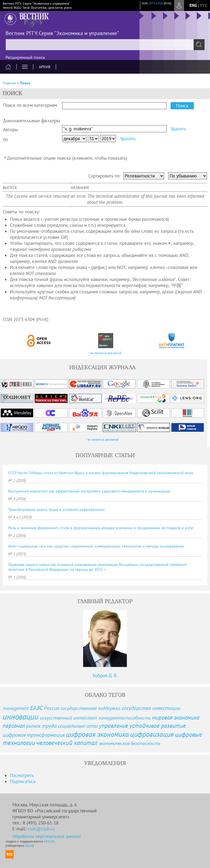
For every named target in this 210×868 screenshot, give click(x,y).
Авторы (10, 130)
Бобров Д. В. (105, 675)
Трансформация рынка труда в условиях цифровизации (56, 509)
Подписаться (23, 781)
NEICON (49, 841)
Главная (9, 83)
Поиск (25, 83)
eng (193, 5)
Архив (45, 67)
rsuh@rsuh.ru (41, 829)
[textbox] (105, 45)
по (5, 139)
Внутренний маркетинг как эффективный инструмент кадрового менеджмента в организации (89, 491)
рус (204, 5)
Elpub (29, 845)
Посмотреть (22, 775)
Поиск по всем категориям (30, 105)
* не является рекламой (105, 353)
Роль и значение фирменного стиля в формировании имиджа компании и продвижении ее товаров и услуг (101, 528)
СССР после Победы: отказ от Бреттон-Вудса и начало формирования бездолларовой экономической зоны (101, 473)
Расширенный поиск (25, 57)
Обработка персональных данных (47, 836)
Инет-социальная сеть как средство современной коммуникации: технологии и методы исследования (96, 546)
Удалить (178, 129)
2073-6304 (156, 3)
